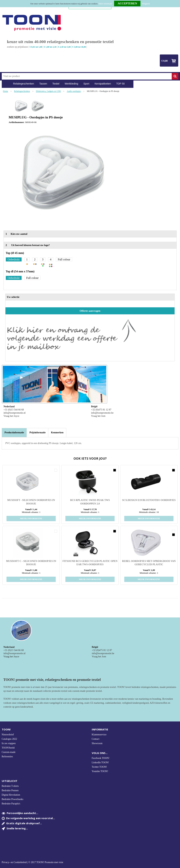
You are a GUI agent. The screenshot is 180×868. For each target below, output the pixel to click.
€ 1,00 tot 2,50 (50, 47)
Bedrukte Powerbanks (13, 799)
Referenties (7, 757)
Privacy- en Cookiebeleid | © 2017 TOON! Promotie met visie (33, 862)
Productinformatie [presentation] (14, 433)
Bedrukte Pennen (10, 790)
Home (6, 84)
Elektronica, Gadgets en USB (48, 91)
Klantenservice (99, 735)
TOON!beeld (8, 748)
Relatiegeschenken (24, 84)
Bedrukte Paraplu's (11, 804)
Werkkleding (71, 84)
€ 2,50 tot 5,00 (64, 47)
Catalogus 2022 (9, 739)
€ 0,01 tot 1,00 (36, 47)
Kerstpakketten (103, 84)
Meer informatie (105, 4)
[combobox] (87, 76)
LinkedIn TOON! (100, 762)
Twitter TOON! (99, 767)
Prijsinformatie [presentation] (37, 433)
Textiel (56, 84)
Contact (96, 739)
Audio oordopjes (74, 91)
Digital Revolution (11, 795)
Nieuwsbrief (8, 735)
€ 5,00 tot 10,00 (79, 47)
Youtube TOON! (100, 771)
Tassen (43, 84)
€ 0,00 (165, 61)
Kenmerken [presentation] (57, 433)
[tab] (14, 433)
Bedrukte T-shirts (10, 786)
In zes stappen (9, 743)
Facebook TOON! (101, 758)
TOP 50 (120, 84)
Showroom (97, 743)
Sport (86, 84)
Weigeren (146, 4)
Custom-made (9, 752)
